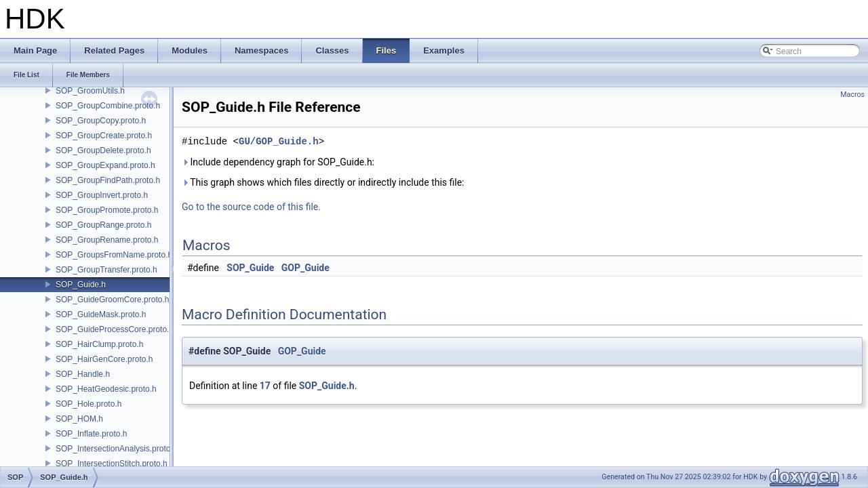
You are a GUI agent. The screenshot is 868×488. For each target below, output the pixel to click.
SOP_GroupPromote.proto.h (107, 210)
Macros (852, 95)
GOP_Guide (305, 268)
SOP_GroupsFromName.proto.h (114, 255)
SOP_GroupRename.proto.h (107, 240)
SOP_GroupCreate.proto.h (104, 136)
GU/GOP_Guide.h (279, 141)
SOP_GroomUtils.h (90, 91)
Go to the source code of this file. (251, 207)
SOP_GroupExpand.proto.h (105, 165)
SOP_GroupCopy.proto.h (101, 121)
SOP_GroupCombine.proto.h (108, 106)
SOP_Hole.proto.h (88, 404)
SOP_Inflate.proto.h (91, 434)
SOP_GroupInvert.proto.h (102, 195)
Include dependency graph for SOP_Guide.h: (278, 162)
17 (265, 386)
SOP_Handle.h (83, 374)
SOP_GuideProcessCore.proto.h (115, 329)
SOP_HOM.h (79, 419)
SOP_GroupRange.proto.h (103, 225)
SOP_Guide (250, 268)
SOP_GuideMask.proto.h (101, 314)
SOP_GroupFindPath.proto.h (108, 180)
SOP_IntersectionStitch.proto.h (112, 464)
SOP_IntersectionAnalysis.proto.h (116, 449)
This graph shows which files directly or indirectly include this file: (323, 182)
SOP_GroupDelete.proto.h (103, 150)
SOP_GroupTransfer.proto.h (106, 270)
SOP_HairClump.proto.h (99, 344)
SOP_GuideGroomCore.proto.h (112, 300)
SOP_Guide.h (81, 285)
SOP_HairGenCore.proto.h (104, 359)
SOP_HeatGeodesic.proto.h (106, 389)
